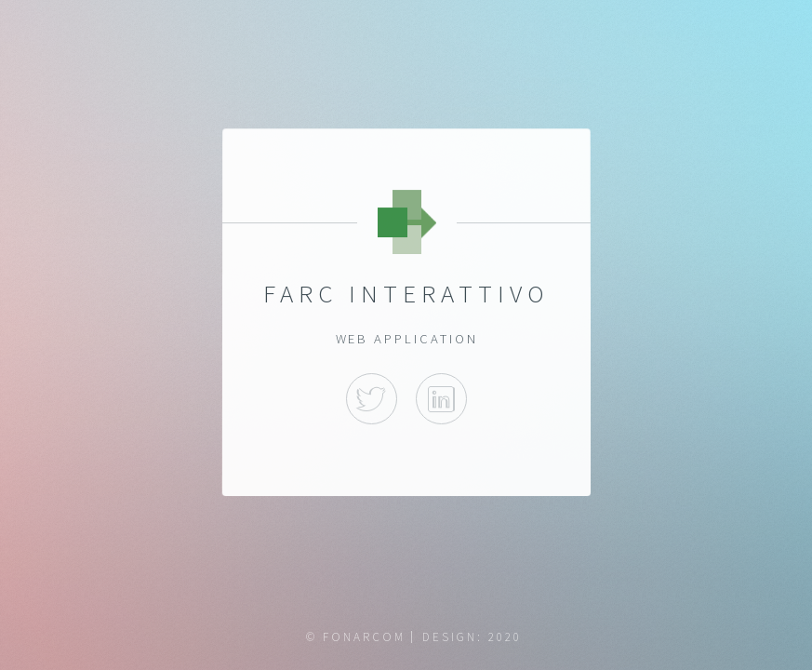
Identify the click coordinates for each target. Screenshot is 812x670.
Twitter (371, 400)
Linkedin (441, 400)
